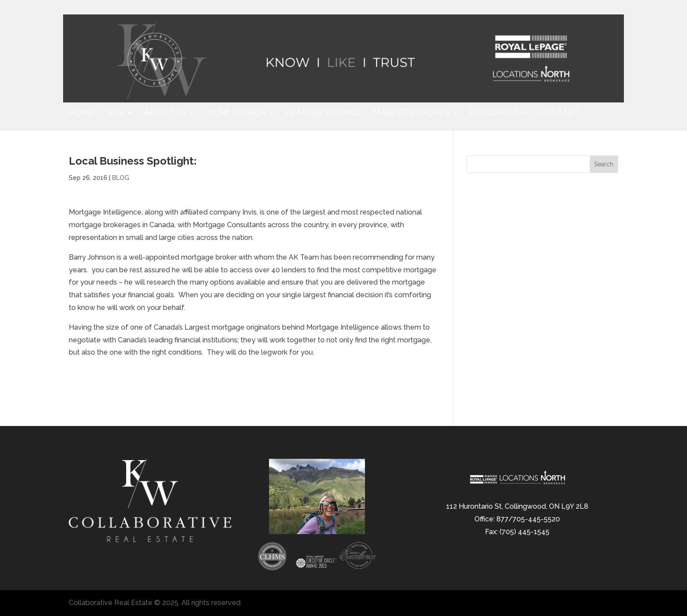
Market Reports (411, 113)
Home (81, 113)
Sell (115, 113)
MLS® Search (236, 113)
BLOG (121, 178)
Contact (559, 113)
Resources (494, 113)
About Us (165, 113)
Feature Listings (324, 113)
